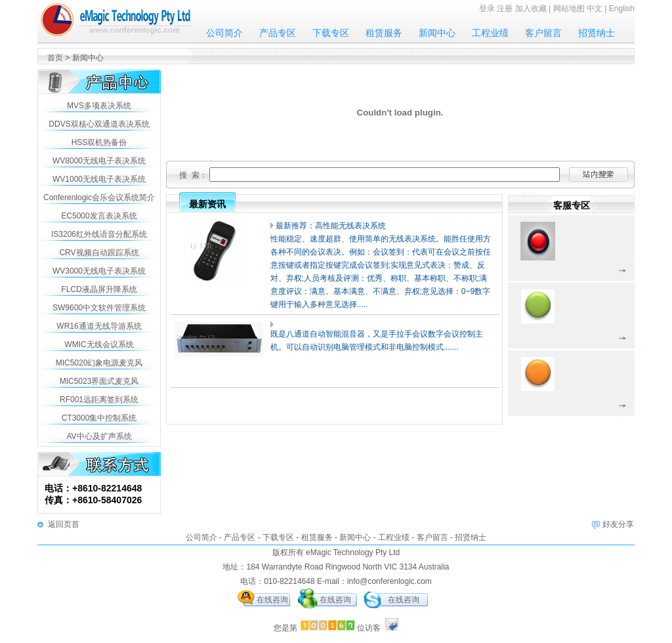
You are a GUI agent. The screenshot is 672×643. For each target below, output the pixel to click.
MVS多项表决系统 (99, 106)
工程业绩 (490, 33)
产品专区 (278, 33)
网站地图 (569, 9)
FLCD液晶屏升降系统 (99, 289)
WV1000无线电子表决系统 (99, 179)
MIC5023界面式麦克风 (99, 381)
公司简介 (224, 33)
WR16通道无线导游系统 (99, 326)
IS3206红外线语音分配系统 (99, 234)
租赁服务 (384, 33)
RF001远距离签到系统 (99, 400)
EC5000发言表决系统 (99, 216)
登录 (487, 9)
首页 (55, 58)
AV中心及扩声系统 (99, 436)
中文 (595, 9)
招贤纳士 (597, 33)
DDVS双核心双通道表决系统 (99, 124)
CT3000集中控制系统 (99, 418)
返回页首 (64, 524)
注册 (505, 9)
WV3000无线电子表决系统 (99, 271)
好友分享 (618, 524)
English (622, 9)
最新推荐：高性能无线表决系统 (331, 226)
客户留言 (543, 33)
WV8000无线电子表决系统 (99, 161)
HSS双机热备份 (99, 142)
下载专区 (331, 33)
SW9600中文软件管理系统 (99, 308)
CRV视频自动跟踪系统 (99, 253)
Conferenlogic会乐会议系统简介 (99, 197)
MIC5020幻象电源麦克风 (99, 363)
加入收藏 (531, 9)
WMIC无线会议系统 (99, 344)
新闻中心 (437, 33)
